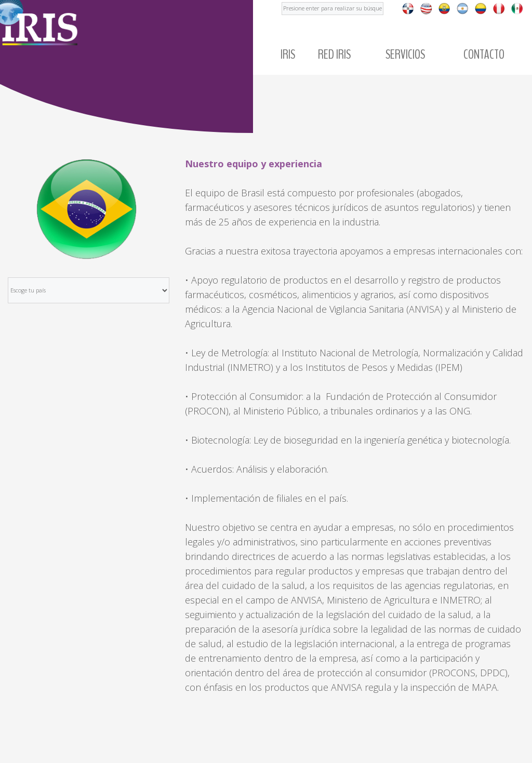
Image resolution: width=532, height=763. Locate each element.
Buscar (282, 0)
